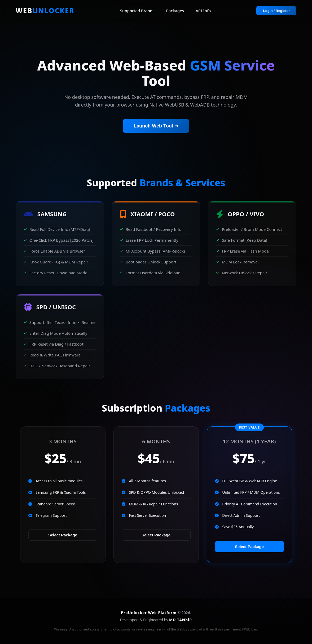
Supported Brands (137, 11)
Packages (175, 11)
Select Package (63, 535)
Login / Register (276, 11)
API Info (203, 11)
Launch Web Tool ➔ (156, 126)
